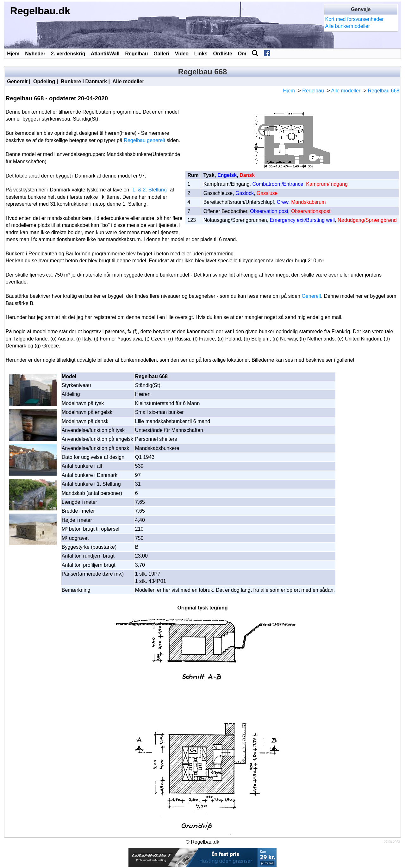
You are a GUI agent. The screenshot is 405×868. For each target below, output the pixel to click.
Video (182, 54)
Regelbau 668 (384, 91)
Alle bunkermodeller (348, 26)
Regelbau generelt (144, 140)
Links (201, 54)
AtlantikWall (105, 54)
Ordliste (222, 54)
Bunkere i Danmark (84, 81)
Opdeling (44, 81)
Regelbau (136, 54)
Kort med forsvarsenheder (355, 19)
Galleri (161, 54)
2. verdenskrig (68, 54)
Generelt (17, 81)
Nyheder (35, 54)
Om (242, 54)
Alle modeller (128, 81)
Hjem (13, 54)
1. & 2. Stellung (150, 190)
